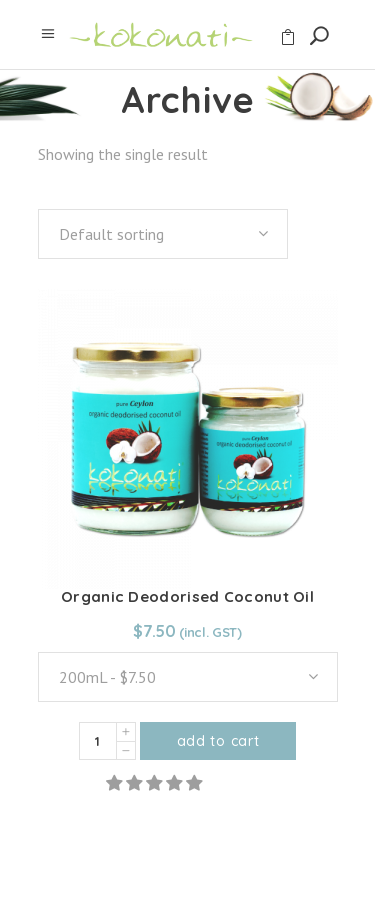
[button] (156, 783)
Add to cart (218, 741)
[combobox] (163, 234)
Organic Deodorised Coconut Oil (187, 596)
